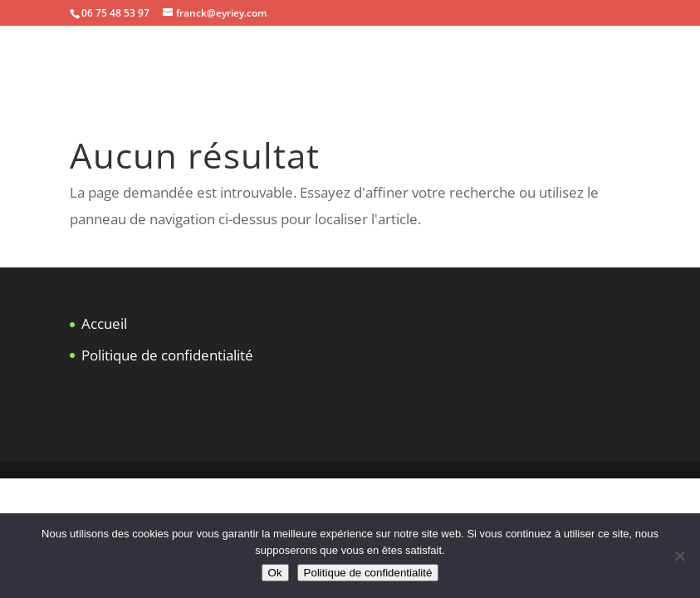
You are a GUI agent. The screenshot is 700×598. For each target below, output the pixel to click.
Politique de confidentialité (167, 355)
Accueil (104, 324)
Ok (275, 573)
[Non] (679, 556)
